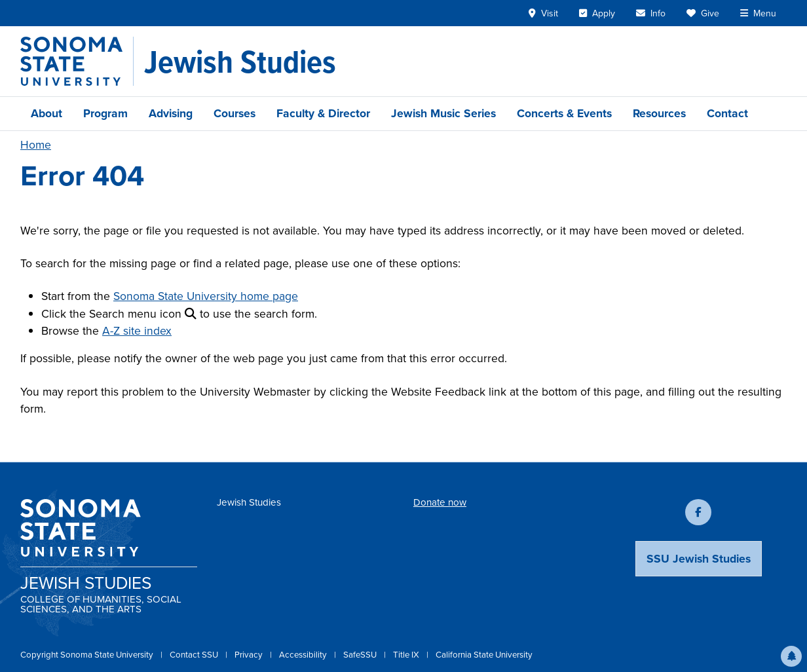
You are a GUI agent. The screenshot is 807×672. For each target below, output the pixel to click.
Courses (235, 113)
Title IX (407, 655)
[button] (791, 656)
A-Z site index (137, 331)
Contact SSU (195, 655)
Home (36, 145)
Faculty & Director (323, 113)
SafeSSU (361, 655)
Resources (659, 113)
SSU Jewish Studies (699, 559)
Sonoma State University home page (206, 296)
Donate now (440, 502)
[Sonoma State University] (77, 61)
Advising (171, 113)
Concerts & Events (564, 113)
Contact (727, 113)
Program (105, 113)
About (47, 113)
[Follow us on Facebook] (698, 512)
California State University (484, 655)
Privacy (250, 655)
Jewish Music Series (443, 113)
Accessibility (304, 655)
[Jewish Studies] (240, 62)
